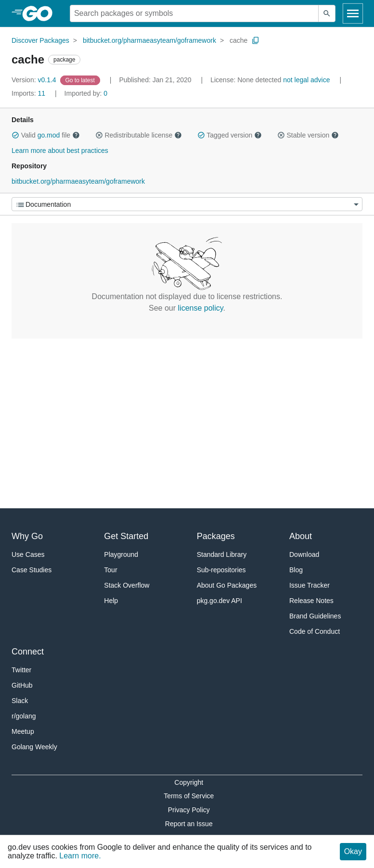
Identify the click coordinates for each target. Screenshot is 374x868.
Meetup (23, 731)
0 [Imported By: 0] (86, 93)
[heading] (41, 13)
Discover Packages (40, 40)
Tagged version (230, 135)
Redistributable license (139, 135)
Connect (28, 652)
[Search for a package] (194, 13)
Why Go (27, 536)
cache (239, 40)
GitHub (22, 685)
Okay (353, 851)
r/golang (24, 716)
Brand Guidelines (315, 616)
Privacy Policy (189, 810)
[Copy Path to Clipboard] (256, 40)
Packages (216, 536)
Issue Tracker (310, 585)
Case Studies (32, 570)
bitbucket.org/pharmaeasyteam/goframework (149, 40)
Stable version (308, 135)
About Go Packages (227, 585)
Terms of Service (189, 796)
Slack (20, 701)
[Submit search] (327, 13)
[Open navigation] (353, 13)
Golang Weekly (34, 747)
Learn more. (80, 856)
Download (304, 554)
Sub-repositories (221, 570)
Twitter (21, 670)
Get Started (126, 536)
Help (111, 601)
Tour (110, 570)
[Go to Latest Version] (81, 80)
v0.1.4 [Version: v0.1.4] (35, 80)
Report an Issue (189, 824)
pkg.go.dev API (219, 601)
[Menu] (187, 204)
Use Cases (28, 554)
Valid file (46, 135)
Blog (296, 570)
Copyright (189, 782)
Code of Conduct (315, 631)
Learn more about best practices (60, 151)
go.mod (49, 135)
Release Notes (311, 601)
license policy (201, 308)
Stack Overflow (127, 585)
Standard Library (222, 554)
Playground (121, 554)
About (301, 536)
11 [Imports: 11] (29, 93)
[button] (15, 135)
